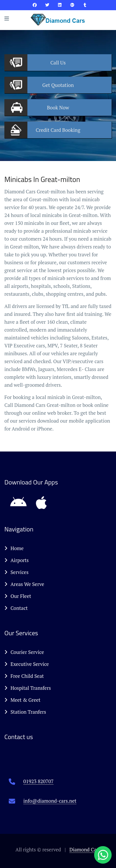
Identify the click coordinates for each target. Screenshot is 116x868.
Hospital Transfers (28, 688)
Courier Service (24, 652)
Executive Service (27, 664)
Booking (58, 130)
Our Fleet (18, 596)
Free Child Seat (24, 676)
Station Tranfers (25, 712)
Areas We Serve (24, 584)
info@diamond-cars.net (50, 801)
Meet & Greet (22, 700)
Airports (16, 560)
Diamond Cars (85, 849)
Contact (16, 608)
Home (14, 548)
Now (58, 107)
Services (16, 572)
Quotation (58, 85)
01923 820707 (38, 781)
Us (58, 63)
